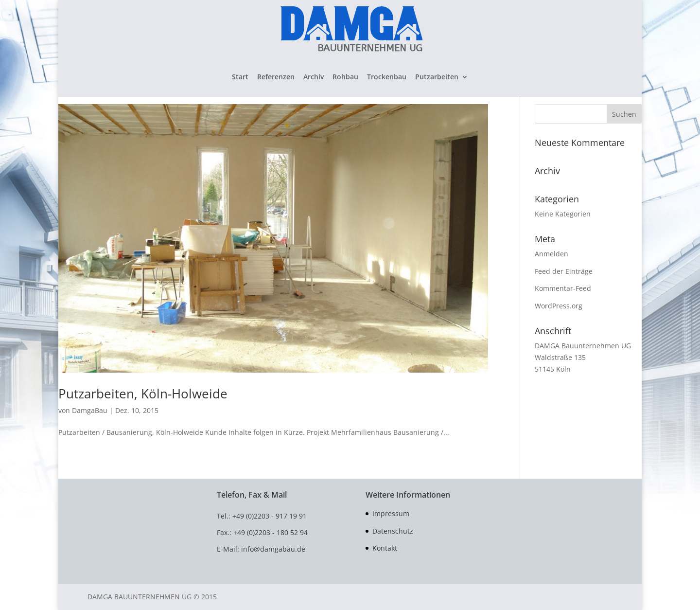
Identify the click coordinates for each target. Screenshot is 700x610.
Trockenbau (387, 77)
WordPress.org (559, 306)
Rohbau (345, 77)
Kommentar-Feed (563, 288)
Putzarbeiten (437, 77)
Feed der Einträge (564, 271)
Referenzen (276, 77)
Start (240, 77)
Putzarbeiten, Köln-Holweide (143, 394)
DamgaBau (90, 410)
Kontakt (385, 548)
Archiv (314, 77)
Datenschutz (393, 531)
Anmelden (551, 254)
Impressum (391, 513)
